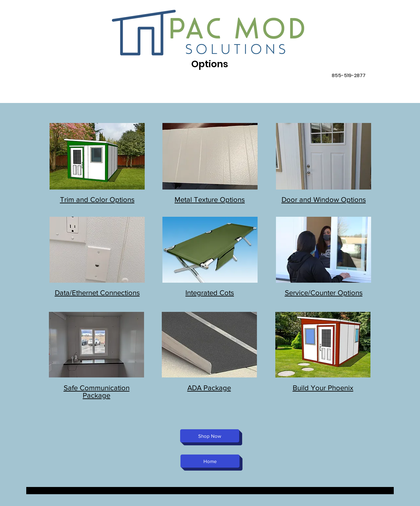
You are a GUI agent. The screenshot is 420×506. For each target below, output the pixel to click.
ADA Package (209, 388)
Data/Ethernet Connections (97, 293)
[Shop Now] (210, 436)
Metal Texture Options (210, 200)
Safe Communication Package (97, 392)
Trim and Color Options (97, 200)
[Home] (210, 461)
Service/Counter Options (324, 293)
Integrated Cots (210, 293)
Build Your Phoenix (323, 388)
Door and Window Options (324, 200)
